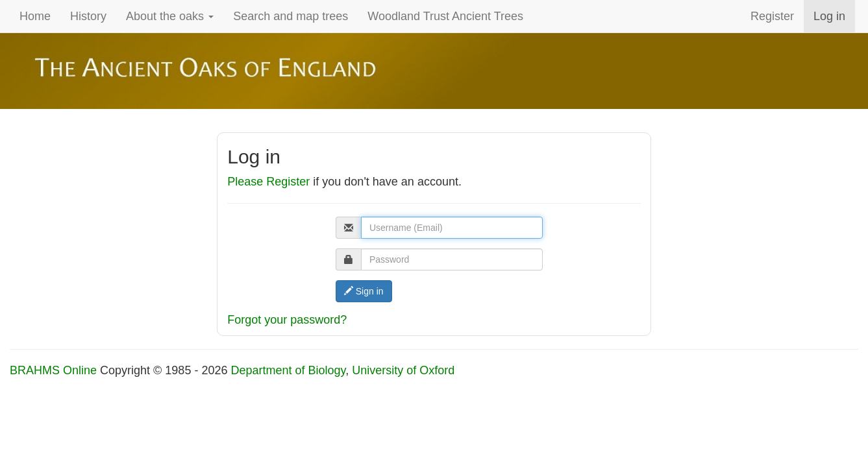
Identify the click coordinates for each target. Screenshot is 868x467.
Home (35, 16)
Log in (829, 16)
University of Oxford (403, 370)
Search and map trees (291, 16)
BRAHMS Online (53, 370)
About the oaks (170, 16)
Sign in (364, 291)
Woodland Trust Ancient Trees (445, 16)
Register (772, 16)
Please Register (268, 182)
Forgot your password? (287, 320)
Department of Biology (288, 370)
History (88, 16)
